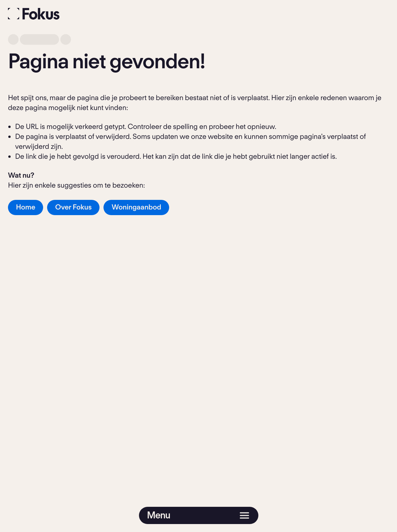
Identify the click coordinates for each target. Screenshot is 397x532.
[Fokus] (34, 14)
